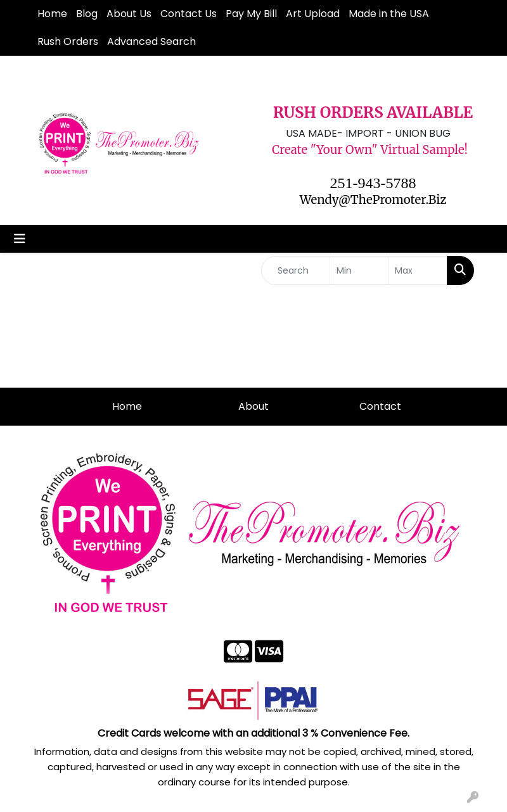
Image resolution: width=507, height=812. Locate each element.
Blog (87, 14)
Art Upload (313, 14)
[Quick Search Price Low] (359, 270)
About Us (129, 14)
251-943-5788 (373, 183)
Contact (380, 406)
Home (52, 14)
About (253, 406)
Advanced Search (151, 41)
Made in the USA (389, 14)
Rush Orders (68, 41)
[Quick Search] (296, 270)
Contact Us (189, 14)
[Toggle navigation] (20, 239)
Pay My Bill (251, 14)
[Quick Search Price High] (418, 270)
